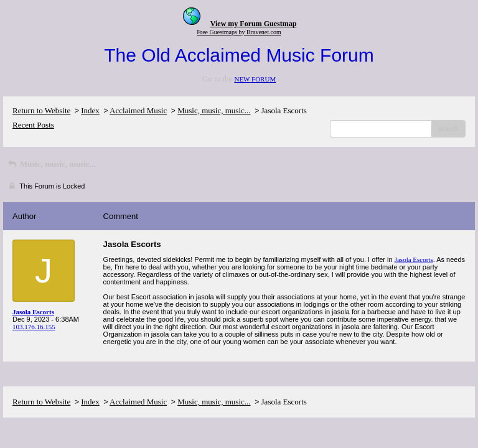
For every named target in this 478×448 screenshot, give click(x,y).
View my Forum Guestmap (254, 24)
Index (90, 110)
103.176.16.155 (34, 327)
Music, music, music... (214, 110)
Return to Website (41, 110)
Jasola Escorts (414, 259)
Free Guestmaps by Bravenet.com (239, 32)
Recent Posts (33, 125)
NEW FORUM (255, 79)
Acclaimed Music (138, 110)
